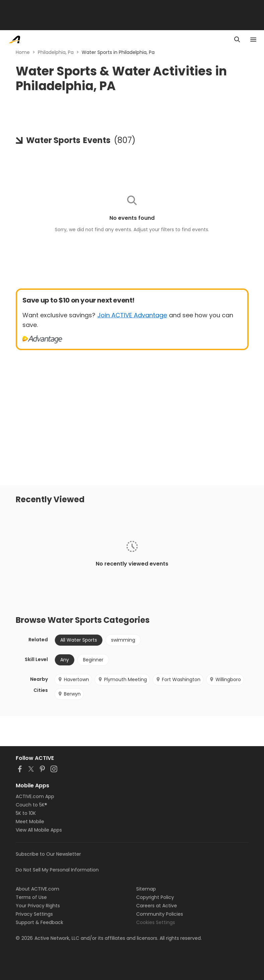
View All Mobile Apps (39, 830)
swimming (123, 640)
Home (23, 52)
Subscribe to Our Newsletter (48, 854)
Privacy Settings (34, 914)
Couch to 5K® (31, 805)
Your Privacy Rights (38, 906)
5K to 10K (26, 813)
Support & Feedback (39, 922)
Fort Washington (178, 679)
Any (65, 660)
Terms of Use (31, 897)
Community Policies (160, 914)
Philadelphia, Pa (56, 52)
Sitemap (146, 889)
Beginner (93, 660)
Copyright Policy (155, 897)
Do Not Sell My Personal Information (57, 870)
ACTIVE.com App (35, 796)
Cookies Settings (156, 922)
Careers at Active (157, 906)
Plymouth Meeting (122, 679)
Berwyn (69, 694)
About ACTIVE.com (37, 889)
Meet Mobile (30, 822)
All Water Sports (79, 640)
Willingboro (225, 679)
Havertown (73, 679)
